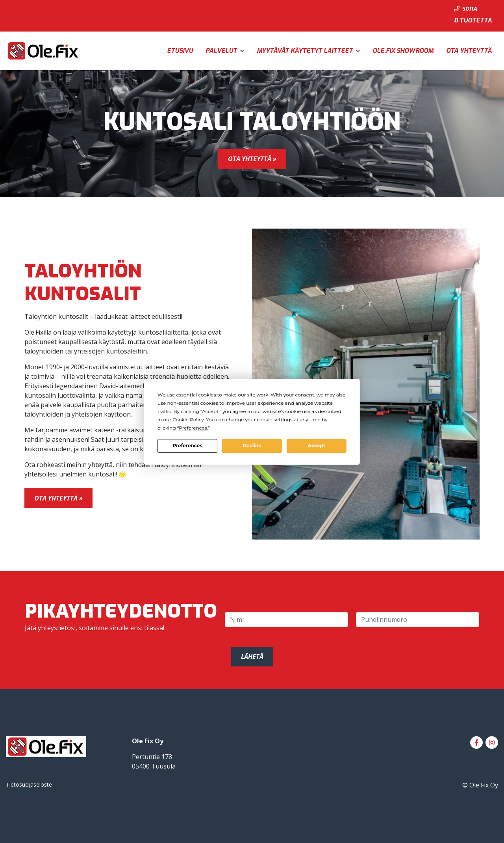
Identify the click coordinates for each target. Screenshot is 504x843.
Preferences (187, 446)
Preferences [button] (193, 428)
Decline (252, 446)
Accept (317, 446)
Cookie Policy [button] (188, 420)
